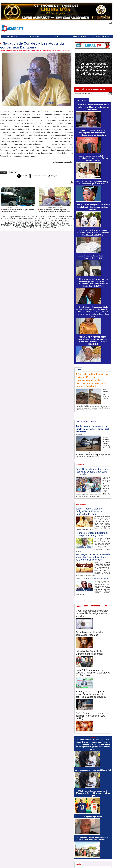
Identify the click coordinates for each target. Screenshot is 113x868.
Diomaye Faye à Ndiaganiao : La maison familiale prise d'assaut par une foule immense (93, 207)
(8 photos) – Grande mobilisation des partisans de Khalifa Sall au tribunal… (93, 839)
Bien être (43, 225)
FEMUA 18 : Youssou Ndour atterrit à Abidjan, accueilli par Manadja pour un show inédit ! (93, 107)
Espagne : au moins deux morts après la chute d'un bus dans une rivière (18, 211)
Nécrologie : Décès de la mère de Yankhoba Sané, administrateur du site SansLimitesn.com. (93, 557)
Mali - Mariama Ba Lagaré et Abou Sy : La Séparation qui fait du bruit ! (93, 183)
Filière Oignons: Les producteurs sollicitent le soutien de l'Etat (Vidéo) (92, 716)
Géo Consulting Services (23, 219)
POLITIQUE (34, 37)
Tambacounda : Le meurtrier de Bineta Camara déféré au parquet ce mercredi (92, 429)
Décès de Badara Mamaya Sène (92, 579)
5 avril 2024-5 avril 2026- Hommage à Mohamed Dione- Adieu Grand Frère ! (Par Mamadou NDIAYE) (93, 233)
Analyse (28, 225)
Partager (52, 176)
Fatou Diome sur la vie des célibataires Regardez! (89, 634)
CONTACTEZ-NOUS (101, 37)
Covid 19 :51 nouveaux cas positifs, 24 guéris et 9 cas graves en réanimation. (93, 673)
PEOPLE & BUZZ (79, 37)
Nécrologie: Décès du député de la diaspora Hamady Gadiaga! (92, 534)
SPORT (57, 37)
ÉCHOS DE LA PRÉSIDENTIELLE (59, 219)
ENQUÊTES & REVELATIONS (86, 422)
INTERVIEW (6, 225)
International (29, 221)
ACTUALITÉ (12, 37)
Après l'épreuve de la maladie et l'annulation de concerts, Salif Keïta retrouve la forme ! (93, 158)
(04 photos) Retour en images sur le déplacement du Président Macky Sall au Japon (93, 793)
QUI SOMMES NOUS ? (56, 225)
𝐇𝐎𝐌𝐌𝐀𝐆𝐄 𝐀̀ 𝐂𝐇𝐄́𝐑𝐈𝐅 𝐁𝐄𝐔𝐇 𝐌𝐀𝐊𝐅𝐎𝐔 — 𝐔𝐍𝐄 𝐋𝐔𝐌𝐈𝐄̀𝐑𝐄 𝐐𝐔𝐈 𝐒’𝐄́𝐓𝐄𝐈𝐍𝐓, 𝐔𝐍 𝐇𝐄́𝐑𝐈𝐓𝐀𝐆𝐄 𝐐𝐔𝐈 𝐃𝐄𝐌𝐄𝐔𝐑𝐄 (93, 341)
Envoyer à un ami (37, 176)
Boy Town (9, 219)
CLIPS (105, 606)
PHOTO (54, 221)
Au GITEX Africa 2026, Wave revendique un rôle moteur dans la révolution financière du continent (93, 133)
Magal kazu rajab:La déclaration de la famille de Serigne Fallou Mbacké (92, 613)
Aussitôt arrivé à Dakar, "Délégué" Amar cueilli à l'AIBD (93, 257)
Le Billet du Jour (18, 217)
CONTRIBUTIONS (26, 223)
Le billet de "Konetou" (51, 227)
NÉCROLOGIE (18, 225)
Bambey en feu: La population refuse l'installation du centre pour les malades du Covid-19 (91, 694)
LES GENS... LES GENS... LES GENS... (41, 217)
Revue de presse (63, 223)
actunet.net (12, 173)
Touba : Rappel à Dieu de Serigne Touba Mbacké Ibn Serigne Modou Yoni (89, 511)
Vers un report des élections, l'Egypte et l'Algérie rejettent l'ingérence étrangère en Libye (54, 211)
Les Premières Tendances (14, 221)
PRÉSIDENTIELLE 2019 (32, 227)
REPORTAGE (95, 606)
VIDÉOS (52, 223)
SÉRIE (86, 606)
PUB (68, 225)
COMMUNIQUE (41, 223)
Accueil (22, 176)
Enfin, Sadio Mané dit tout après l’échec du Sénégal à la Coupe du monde (92, 472)
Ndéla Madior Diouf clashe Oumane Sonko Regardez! (89, 652)
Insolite (35, 225)
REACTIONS (39, 219)
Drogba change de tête (93, 816)
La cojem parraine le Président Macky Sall (93, 770)
